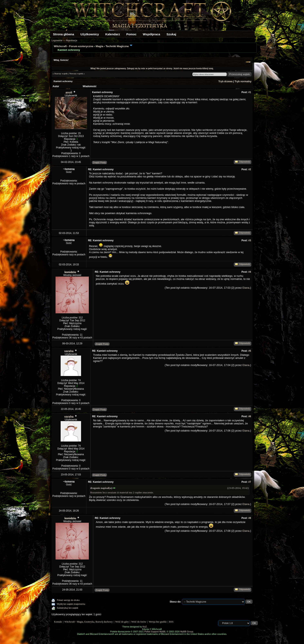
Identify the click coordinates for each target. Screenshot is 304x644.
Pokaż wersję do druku (68, 600)
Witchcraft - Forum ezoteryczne (74, 46)
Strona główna (64, 34)
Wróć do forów (139, 622)
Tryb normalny (243, 81)
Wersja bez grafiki (158, 622)
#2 (250, 169)
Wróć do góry (122, 622)
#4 (250, 272)
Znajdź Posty (99, 162)
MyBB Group (187, 632)
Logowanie (57, 40)
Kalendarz (113, 34)
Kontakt (58, 622)
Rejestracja (72, 40)
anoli (69, 92)
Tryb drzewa (225, 81)
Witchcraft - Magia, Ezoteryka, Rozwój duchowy (89, 622)
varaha (69, 351)
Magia (100, 46)
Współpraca (151, 34)
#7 (250, 482)
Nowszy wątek (76, 73)
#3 (250, 240)
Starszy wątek (61, 73)
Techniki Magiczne (117, 46)
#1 (250, 92)
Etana (246, 288)
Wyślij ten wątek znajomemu (71, 604)
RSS (171, 622)
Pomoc (131, 34)
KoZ (145, 627)
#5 (250, 351)
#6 (250, 416)
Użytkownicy (90, 34)
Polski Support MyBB (155, 632)
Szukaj (171, 34)
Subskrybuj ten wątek (68, 608)
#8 (250, 518)
